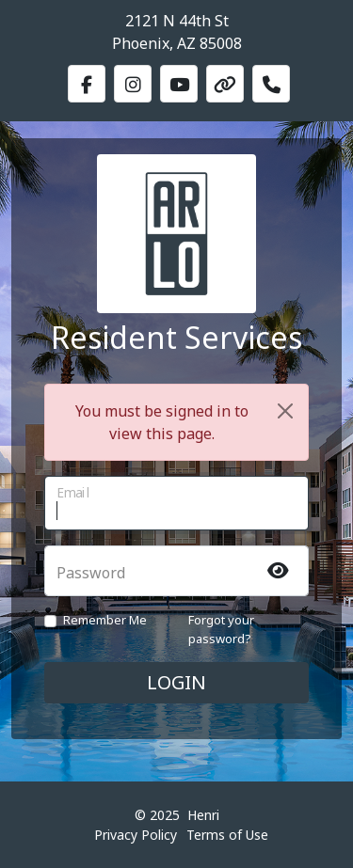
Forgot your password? (221, 629)
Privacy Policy (136, 835)
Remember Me (105, 620)
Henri (203, 815)
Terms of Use (227, 835)
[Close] (285, 411)
